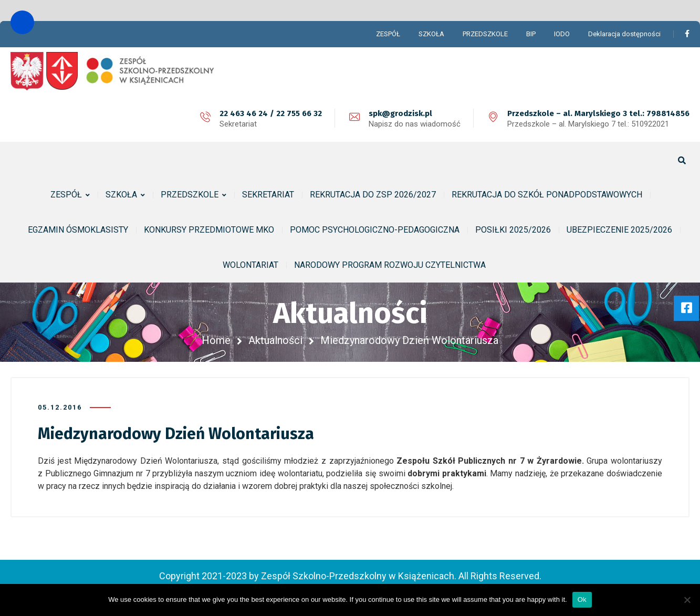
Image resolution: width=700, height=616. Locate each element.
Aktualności (275, 340)
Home (216, 340)
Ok (582, 599)
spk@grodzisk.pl (400, 113)
